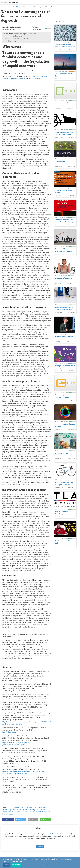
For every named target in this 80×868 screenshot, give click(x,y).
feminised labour (41, 807)
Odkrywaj (19, 7)
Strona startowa (7, 7)
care (8, 807)
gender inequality (29, 810)
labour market (8, 812)
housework (41, 810)
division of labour (27, 807)
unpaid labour (9, 814)
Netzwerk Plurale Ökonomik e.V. (61, 834)
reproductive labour (43, 812)
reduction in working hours (24, 812)
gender (5, 810)
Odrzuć (6, 865)
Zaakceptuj (16, 865)
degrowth (15, 807)
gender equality (15, 810)
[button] (8, 819)
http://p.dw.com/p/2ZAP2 (11, 732)
